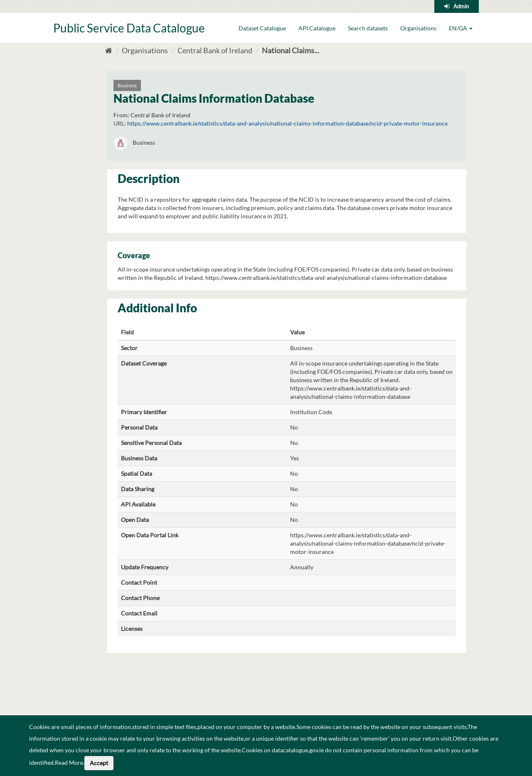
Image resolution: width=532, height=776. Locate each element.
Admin (461, 6)
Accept (99, 763)
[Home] (109, 50)
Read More (69, 762)
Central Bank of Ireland (215, 50)
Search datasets (368, 28)
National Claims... (291, 50)
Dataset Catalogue (262, 28)
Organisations (418, 28)
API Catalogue (317, 28)
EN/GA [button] (461, 28)
